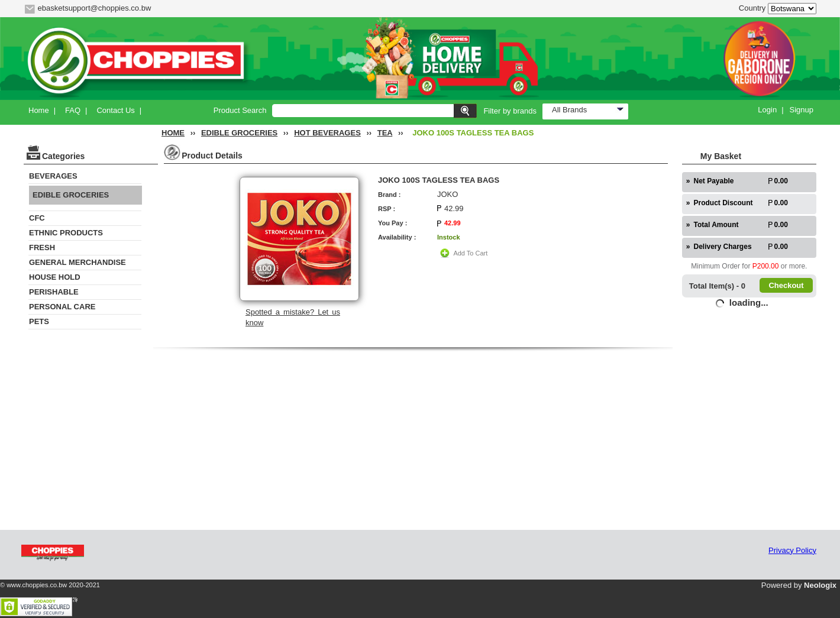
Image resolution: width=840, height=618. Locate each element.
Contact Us (115, 110)
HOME (173, 133)
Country (752, 8)
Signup (802, 110)
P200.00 (766, 266)
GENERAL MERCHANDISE (77, 262)
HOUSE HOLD (55, 277)
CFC (37, 218)
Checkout (786, 285)
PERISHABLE (54, 292)
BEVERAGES (53, 176)
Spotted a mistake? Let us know (293, 317)
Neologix (820, 585)
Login (767, 110)
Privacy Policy (792, 550)
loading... (749, 302)
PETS (39, 321)
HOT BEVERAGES (327, 133)
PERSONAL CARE (62, 307)
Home (39, 110)
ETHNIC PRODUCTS (66, 233)
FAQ (73, 110)
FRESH (42, 247)
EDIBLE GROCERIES (239, 133)
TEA (385, 133)
